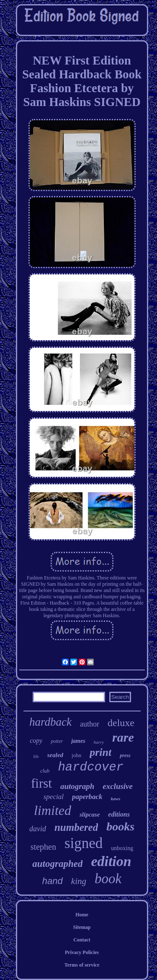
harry (99, 742)
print (100, 752)
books (120, 826)
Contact (82, 940)
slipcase (90, 815)
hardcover (91, 767)
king (79, 881)
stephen (43, 847)
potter (57, 741)
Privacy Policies (82, 952)
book (108, 879)
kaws (116, 799)
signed (84, 843)
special (54, 797)
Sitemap (82, 927)
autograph (77, 786)
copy (36, 741)
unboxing (122, 848)
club (45, 771)
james (78, 741)
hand (53, 881)
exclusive (118, 786)
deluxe (121, 723)
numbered (76, 827)
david (38, 829)
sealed (55, 755)
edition (111, 861)
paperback (87, 797)
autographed (57, 864)
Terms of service (82, 965)
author (90, 724)
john (76, 755)
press (125, 755)
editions (119, 814)
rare (123, 737)
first (41, 783)
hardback (50, 722)
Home (82, 915)
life (36, 756)
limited (53, 810)
